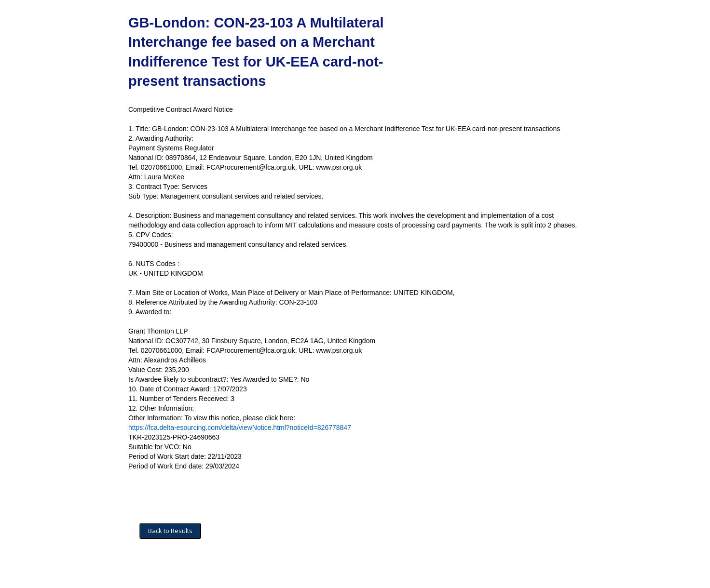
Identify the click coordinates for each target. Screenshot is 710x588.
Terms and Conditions (171, 569)
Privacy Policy (261, 569)
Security (221, 569)
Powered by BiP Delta (319, 569)
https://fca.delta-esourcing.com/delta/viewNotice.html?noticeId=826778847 (240, 428)
